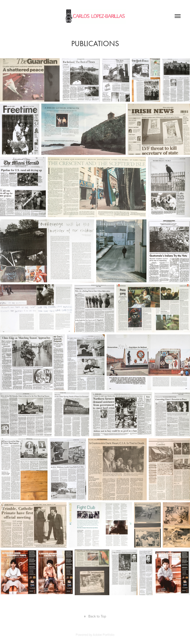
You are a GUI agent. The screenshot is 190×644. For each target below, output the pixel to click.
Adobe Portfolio (104, 635)
